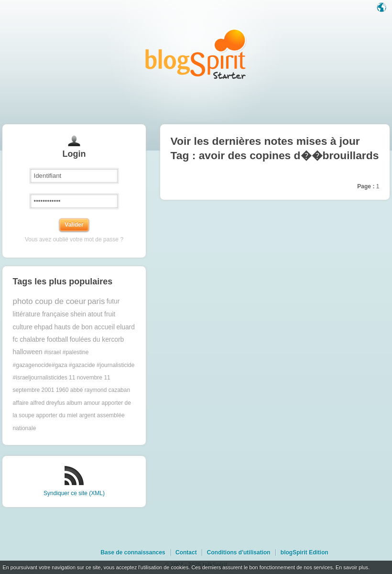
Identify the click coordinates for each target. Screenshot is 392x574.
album (74, 403)
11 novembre (86, 378)
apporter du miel (57, 415)
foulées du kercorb (97, 340)
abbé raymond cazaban (100, 390)
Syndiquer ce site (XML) (74, 493)
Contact (186, 552)
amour (92, 403)
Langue (382, 8)
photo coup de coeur (49, 301)
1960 (62, 390)
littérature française (41, 314)
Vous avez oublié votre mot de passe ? (74, 239)
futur (113, 301)
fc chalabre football (41, 340)
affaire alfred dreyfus (39, 403)
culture (23, 327)
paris (96, 301)
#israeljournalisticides (40, 378)
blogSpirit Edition (305, 552)
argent (87, 415)
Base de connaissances (133, 552)
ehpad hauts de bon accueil (74, 327)
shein (78, 314)
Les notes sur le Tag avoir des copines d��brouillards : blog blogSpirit (196, 54)
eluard (125, 327)
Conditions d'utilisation (239, 552)
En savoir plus (352, 567)
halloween (28, 352)
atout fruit (102, 314)
